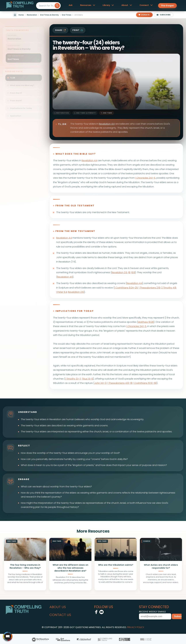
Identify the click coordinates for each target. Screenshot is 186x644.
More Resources (93, 531)
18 (129, 272)
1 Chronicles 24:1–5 (145, 178)
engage (24, 479)
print (78, 30)
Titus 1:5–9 (87, 379)
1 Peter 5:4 (62, 292)
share (61, 30)
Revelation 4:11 (65, 277)
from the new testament (75, 231)
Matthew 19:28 (146, 322)
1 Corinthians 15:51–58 (145, 383)
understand (28, 412)
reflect (24, 446)
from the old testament (75, 206)
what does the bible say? (76, 154)
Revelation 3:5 (119, 272)
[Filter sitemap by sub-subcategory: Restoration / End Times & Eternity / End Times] (24, 56)
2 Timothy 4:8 (169, 288)
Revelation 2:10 (76, 292)
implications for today (75, 311)
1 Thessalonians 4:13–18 (120, 383)
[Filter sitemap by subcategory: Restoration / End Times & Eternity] (24, 46)
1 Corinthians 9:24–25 (126, 288)
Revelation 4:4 (107, 124)
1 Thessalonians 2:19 (149, 288)
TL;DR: (63, 124)
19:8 (133, 272)
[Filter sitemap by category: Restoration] (24, 36)
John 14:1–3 (100, 383)
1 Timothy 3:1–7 (73, 379)
